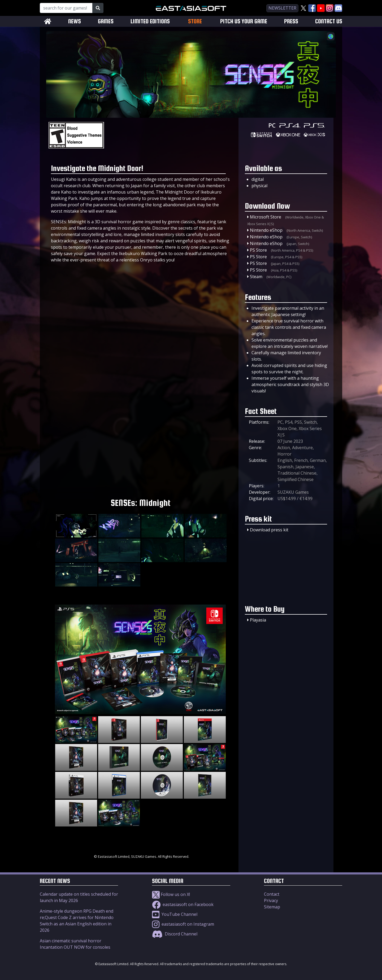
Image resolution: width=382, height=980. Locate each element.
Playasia (258, 620)
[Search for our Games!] (66, 8)
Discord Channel (175, 934)
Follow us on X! (171, 894)
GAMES (106, 21)
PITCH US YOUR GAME (244, 21)
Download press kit (269, 530)
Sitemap (272, 907)
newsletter (282, 8)
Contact (272, 894)
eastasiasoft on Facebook (183, 904)
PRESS (291, 21)
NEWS (75, 21)
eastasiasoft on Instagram (183, 924)
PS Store (258, 250)
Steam (256, 277)
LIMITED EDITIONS (150, 21)
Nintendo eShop (266, 230)
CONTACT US (329, 21)
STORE (195, 21)
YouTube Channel (175, 914)
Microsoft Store (266, 217)
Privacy (271, 900)
